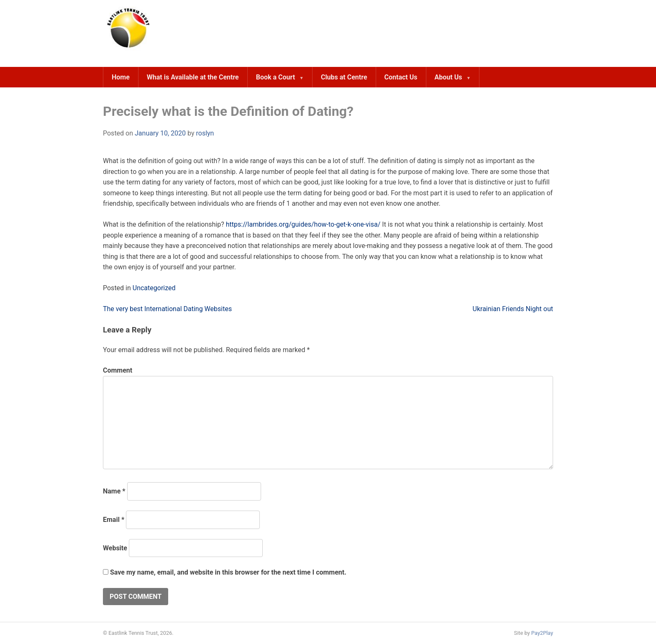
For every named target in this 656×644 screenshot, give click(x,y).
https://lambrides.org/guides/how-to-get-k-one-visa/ (303, 224)
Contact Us (401, 77)
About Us (448, 77)
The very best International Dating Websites (167, 309)
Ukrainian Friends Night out (513, 309)
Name (114, 491)
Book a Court (275, 77)
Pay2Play (542, 633)
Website (115, 548)
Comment (118, 370)
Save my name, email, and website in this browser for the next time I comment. (228, 572)
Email (114, 520)
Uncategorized (154, 288)
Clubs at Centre (344, 77)
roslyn (205, 133)
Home (121, 77)
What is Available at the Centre (193, 77)
